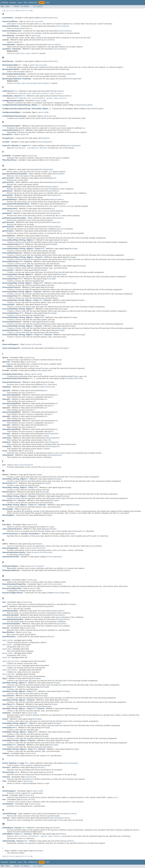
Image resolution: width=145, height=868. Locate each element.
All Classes (38, 7)
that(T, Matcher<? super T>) (15, 763)
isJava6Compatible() (12, 403)
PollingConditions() (11, 570)
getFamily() (8, 195)
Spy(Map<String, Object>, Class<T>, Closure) (23, 708)
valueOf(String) (9, 814)
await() (6, 40)
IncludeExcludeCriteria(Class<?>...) (19, 378)
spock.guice (7, 645)
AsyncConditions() (11, 26)
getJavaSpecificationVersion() (16, 204)
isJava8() (6, 416)
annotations (8, 18)
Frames (17, 7)
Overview (4, 3)
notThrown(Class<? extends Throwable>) (21, 534)
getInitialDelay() (10, 200)
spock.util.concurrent (35, 21)
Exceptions (46, 138)
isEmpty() (7, 387)
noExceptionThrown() (12, 529)
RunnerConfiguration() (13, 593)
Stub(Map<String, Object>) (15, 723)
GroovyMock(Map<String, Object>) (18, 240)
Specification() (9, 637)
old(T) (5, 544)
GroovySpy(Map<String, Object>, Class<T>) (23, 283)
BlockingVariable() (11, 69)
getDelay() (7, 187)
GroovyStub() (8, 304)
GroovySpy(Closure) (11, 287)
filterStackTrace (10, 160)
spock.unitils (7, 653)
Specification (51, 529)
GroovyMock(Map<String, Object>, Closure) (22, 257)
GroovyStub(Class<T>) (13, 313)
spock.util (25, 134)
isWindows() (8, 455)
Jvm (55, 178)
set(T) (5, 606)
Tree (25, 3)
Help (48, 3)
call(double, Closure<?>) (14, 96)
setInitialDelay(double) (13, 619)
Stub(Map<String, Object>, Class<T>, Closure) (24, 749)
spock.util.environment (23, 465)
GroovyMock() (9, 236)
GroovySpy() (8, 270)
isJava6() (6, 399)
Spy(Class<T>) (9, 687)
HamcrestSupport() (11, 348)
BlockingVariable (63, 69)
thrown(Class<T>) (11, 772)
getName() (7, 213)
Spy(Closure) (8, 696)
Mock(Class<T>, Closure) (14, 500)
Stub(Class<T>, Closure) (14, 745)
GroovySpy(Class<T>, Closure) (16, 296)
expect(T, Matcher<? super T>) (17, 146)
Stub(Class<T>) (10, 728)
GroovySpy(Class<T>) (12, 279)
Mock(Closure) (9, 492)
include (6, 370)
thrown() (6, 767)
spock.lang (36, 35)
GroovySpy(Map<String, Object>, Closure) (22, 292)
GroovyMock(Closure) (12, 253)
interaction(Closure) (12, 382)
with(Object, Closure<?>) (14, 828)
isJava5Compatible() (12, 395)
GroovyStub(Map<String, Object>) (18, 309)
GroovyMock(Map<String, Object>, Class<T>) (23, 249)
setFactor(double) (11, 615)
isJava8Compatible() (12, 421)
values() (6, 818)
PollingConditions (57, 91)
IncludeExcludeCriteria (49, 18)
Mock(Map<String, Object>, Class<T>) (20, 487)
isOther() (6, 442)
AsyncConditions (62, 26)
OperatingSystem (60, 182)
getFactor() (8, 191)
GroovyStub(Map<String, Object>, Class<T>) (23, 317)
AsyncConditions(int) (12, 31)
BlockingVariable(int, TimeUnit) (17, 79)
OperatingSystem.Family (67, 814)
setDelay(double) (10, 611)
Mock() (5, 475)
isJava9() (6, 425)
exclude (6, 142)
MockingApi (44, 236)
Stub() (5, 719)
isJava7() (6, 408)
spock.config (41, 101)
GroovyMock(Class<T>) (13, 244)
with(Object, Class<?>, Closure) (17, 834)
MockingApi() (8, 515)
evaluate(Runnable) (11, 126)
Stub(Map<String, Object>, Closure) (19, 740)
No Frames (25, 7)
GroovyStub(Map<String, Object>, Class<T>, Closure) (27, 335)
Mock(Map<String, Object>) (15, 479)
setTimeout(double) (11, 624)
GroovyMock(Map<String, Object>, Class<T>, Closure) (27, 266)
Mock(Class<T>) (10, 483)
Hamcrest (27, 672)
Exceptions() (8, 138)
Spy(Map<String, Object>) (14, 683)
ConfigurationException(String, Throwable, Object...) (27, 109)
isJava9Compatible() (12, 429)
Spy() (5, 678)
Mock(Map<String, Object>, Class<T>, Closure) (24, 505)
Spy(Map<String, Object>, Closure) (19, 700)
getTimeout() (8, 222)
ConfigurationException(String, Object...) (21, 105)
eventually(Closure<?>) (13, 130)
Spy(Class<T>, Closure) (13, 704)
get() (5, 169)
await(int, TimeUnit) (12, 49)
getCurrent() (8, 178)
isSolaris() (7, 446)
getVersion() (8, 231)
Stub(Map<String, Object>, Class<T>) (20, 732)
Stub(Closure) (9, 736)
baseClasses (8, 61)
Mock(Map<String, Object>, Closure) (19, 496)
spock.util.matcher (34, 344)
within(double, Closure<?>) (15, 841)
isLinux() (6, 434)
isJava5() (6, 391)
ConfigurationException (83, 105)
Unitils (24, 655)
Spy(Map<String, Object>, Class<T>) (19, 691)
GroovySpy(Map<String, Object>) (18, 274)
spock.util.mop (50, 116)
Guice (23, 647)
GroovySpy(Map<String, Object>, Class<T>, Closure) (27, 300)
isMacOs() (7, 438)
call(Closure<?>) (10, 91)
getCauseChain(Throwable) (15, 174)
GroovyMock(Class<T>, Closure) (17, 261)
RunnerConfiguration (44, 142)
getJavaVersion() (10, 209)
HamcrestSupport (74, 146)
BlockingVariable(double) (14, 74)
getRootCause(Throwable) (14, 218)
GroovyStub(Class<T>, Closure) (17, 330)
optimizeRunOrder (11, 557)
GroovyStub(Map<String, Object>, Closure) (22, 326)
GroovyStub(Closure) (12, 322)
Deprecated (33, 3)
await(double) (9, 45)
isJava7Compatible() (12, 412)
